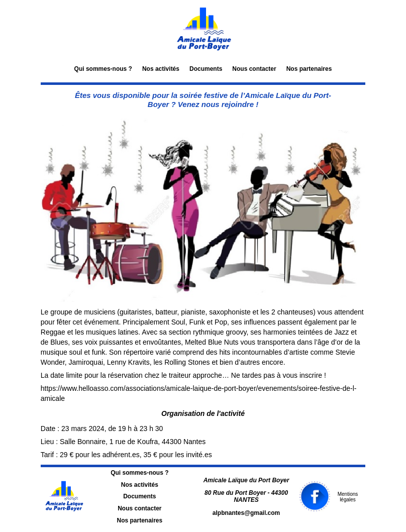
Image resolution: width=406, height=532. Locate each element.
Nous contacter (254, 69)
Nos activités (161, 69)
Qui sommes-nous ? (103, 69)
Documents (206, 69)
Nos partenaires (309, 69)
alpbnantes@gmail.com (246, 513)
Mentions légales (348, 497)
